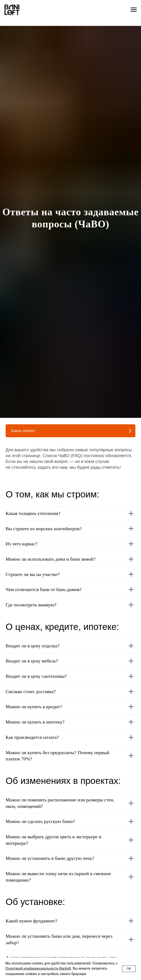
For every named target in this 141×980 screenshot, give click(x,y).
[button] (70, 431)
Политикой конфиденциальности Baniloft (38, 968)
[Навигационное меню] (134, 10)
